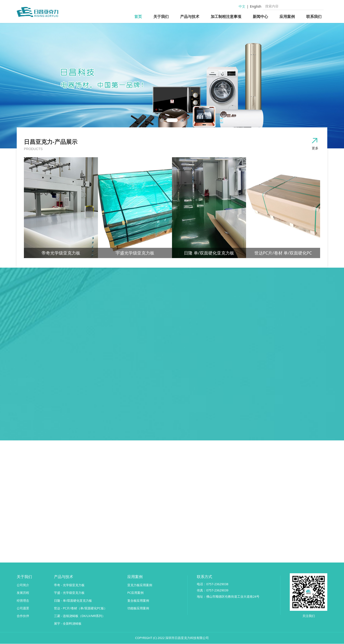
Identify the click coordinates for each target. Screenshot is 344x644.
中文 (242, 6)
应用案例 (287, 16)
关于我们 (161, 16)
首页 (138, 16)
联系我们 (314, 16)
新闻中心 (260, 16)
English (256, 6)
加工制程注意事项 (226, 16)
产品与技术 (190, 16)
